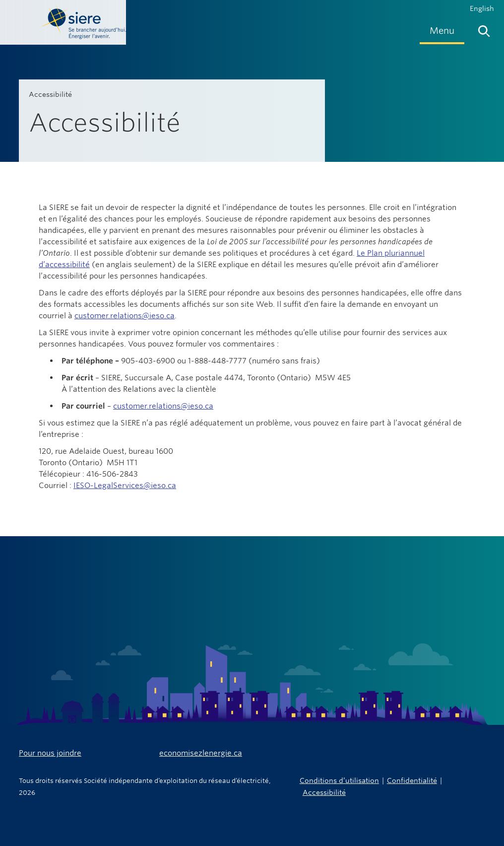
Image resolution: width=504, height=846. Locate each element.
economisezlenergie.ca (201, 753)
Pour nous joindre (50, 753)
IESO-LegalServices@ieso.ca (125, 485)
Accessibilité (324, 792)
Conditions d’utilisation (339, 780)
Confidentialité (412, 780)
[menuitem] (442, 31)
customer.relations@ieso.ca (125, 316)
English (482, 8)
